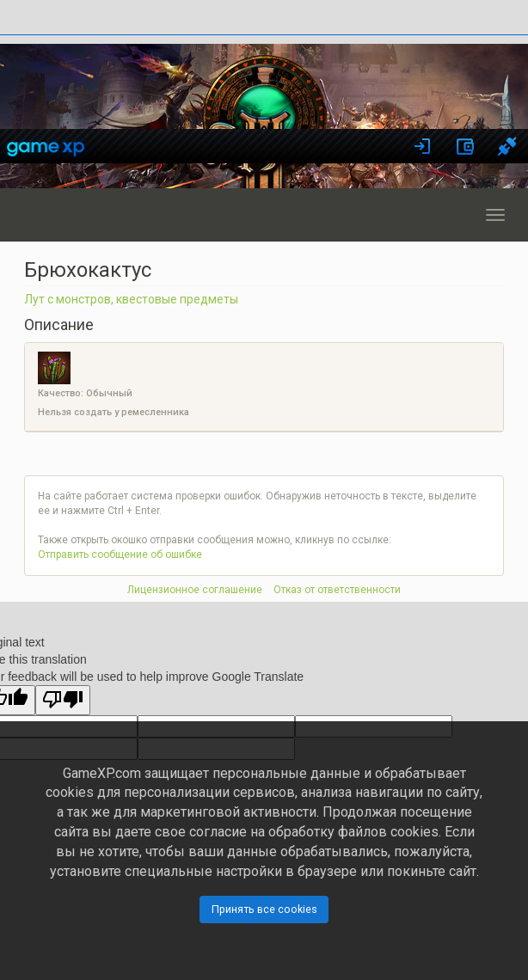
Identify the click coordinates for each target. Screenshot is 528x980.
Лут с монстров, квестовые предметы (131, 299)
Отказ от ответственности (337, 590)
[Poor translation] (63, 700)
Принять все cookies (264, 909)
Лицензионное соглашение (195, 590)
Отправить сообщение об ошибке (120, 554)
